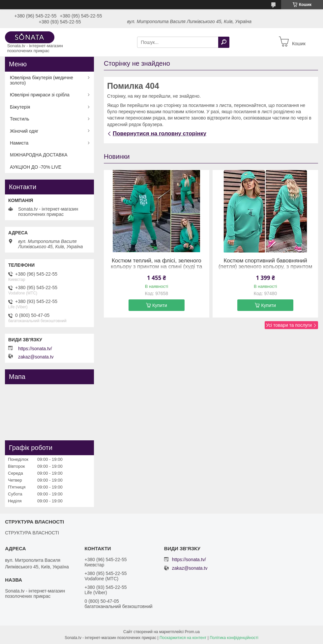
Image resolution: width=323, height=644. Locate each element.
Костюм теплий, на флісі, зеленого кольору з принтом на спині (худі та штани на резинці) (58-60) (156, 267)
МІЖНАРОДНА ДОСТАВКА (39, 155)
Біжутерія (20, 107)
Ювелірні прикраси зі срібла (40, 95)
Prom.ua (192, 632)
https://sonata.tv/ (35, 349)
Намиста (19, 143)
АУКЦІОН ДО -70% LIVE (36, 167)
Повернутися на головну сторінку (160, 134)
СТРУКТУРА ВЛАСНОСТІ (32, 533)
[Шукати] (224, 42)
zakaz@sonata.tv (36, 357)
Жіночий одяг (24, 131)
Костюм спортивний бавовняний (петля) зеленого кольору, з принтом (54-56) (265, 267)
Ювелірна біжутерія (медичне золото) (42, 80)
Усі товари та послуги (289, 325)
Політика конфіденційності (234, 638)
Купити (160, 305)
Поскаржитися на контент (183, 638)
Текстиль (20, 119)
